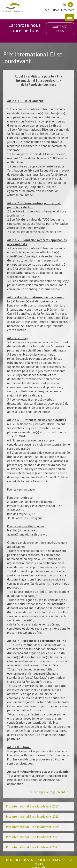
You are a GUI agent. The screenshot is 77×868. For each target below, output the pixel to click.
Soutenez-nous (60, 29)
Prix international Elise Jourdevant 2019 (32, 827)
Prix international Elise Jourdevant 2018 (32, 817)
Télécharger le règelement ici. (50, 792)
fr (70, 5)
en (64, 5)
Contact (69, 10)
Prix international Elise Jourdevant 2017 (32, 806)
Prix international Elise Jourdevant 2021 (32, 837)
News (56, 10)
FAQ (47, 10)
